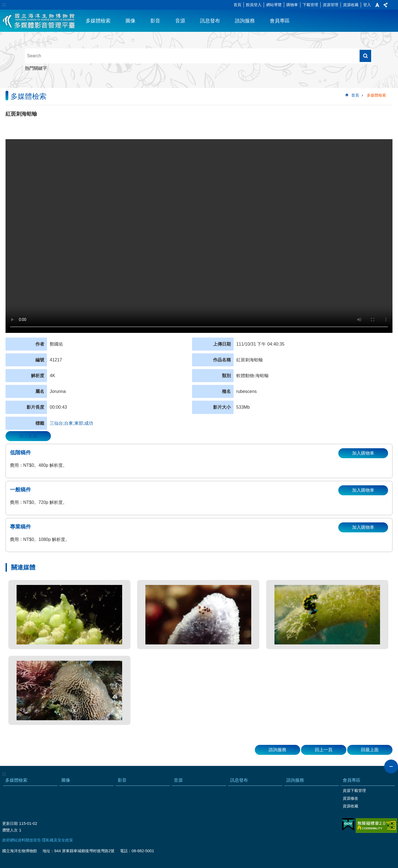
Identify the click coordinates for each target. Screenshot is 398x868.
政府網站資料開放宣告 (22, 840)
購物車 (292, 5)
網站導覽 (274, 5)
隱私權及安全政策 (57, 840)
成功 (89, 423)
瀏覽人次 (10, 830)
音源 (180, 21)
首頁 (237, 5)
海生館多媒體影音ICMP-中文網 (39, 21)
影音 (155, 21)
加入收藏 (28, 436)
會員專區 (280, 21)
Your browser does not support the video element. (199, 236)
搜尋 (365, 56)
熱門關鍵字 (36, 68)
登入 (367, 5)
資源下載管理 (354, 791)
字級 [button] (377, 5)
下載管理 (310, 5)
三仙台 (56, 423)
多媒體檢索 (98, 21)
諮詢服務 (245, 21)
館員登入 (254, 5)
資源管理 (331, 5)
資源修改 (350, 798)
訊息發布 (210, 21)
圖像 (130, 21)
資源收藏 (351, 5)
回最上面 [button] (370, 750)
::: (4, 5)
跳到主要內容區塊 (3, 3)
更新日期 (10, 823)
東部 (79, 423)
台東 (69, 423)
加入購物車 (363, 453)
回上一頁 (324, 750)
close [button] (391, 766)
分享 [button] (386, 5)
